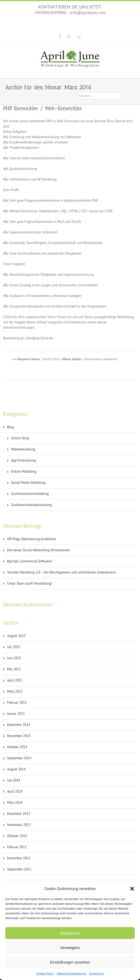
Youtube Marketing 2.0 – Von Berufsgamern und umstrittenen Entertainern (61, 572)
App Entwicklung (23, 460)
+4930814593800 (50, 12)
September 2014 (19, 758)
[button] (132, 889)
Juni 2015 (14, 658)
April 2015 (15, 680)
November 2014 (19, 736)
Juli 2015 (14, 647)
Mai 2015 (14, 669)
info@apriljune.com (88, 12)
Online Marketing (24, 471)
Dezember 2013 (19, 814)
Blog (10, 427)
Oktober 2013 (17, 836)
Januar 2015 (16, 714)
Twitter (69, 37)
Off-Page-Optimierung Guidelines (32, 539)
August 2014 (16, 769)
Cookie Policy (45, 973)
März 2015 (15, 691)
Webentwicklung (23, 449)
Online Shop (20, 438)
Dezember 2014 (19, 725)
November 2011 (19, 858)
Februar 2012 (17, 847)
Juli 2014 (14, 780)
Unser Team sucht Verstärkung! (30, 583)
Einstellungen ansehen (70, 962)
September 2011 (19, 869)
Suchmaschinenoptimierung (32, 505)
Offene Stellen (71, 359)
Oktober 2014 (17, 747)
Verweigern (70, 948)
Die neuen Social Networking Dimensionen (38, 550)
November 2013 (19, 825)
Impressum (96, 973)
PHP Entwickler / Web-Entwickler (43, 108)
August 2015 (16, 636)
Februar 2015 (17, 703)
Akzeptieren (70, 933)
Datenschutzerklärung (71, 973)
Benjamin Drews (29, 359)
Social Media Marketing (28, 483)
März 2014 (15, 803)
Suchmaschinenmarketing (30, 494)
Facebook (60, 37)
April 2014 (15, 791)
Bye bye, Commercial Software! (30, 561)
